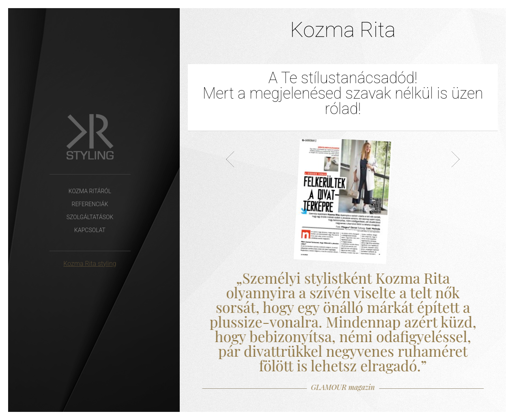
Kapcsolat (90, 230)
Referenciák (90, 204)
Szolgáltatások (90, 217)
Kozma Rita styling (90, 264)
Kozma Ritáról (90, 191)
